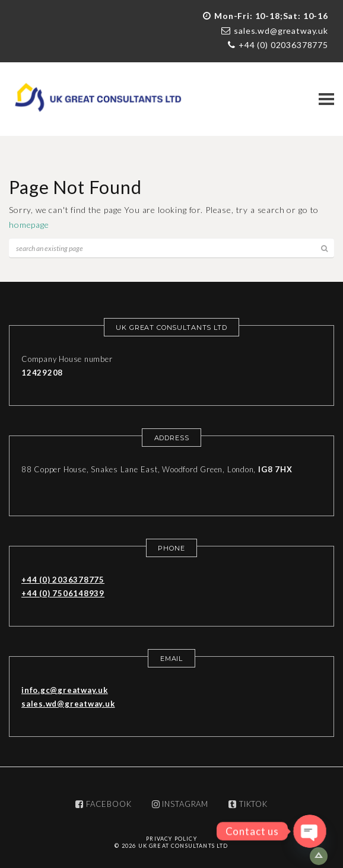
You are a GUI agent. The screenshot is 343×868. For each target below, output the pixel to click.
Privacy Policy (171, 839)
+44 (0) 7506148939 (63, 593)
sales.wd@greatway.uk (281, 31)
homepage (29, 225)
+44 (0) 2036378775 (63, 580)
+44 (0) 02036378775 (283, 45)
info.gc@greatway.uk (65, 690)
